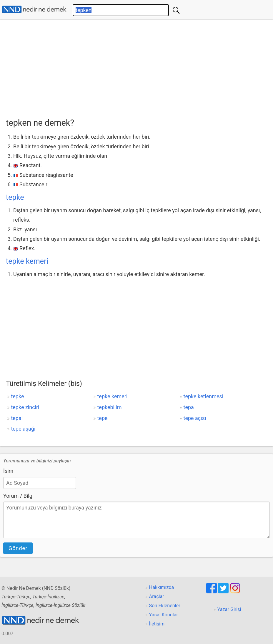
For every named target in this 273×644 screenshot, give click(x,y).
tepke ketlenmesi (204, 396)
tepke (15, 197)
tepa (189, 407)
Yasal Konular (164, 615)
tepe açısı (195, 418)
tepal (17, 418)
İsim (8, 471)
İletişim (157, 624)
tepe (102, 418)
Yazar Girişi (229, 609)
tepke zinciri (25, 407)
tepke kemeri (27, 261)
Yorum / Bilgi (18, 496)
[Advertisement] (139, 67)
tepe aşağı (23, 429)
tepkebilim (109, 407)
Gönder (18, 548)
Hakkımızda (162, 587)
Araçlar (157, 596)
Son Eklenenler (165, 606)
